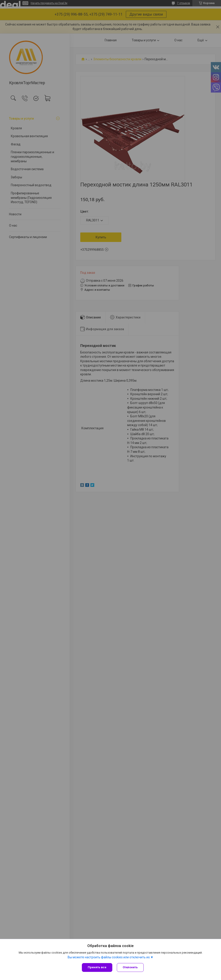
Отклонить (130, 967)
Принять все (97, 967)
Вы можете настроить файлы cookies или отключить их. (109, 957)
